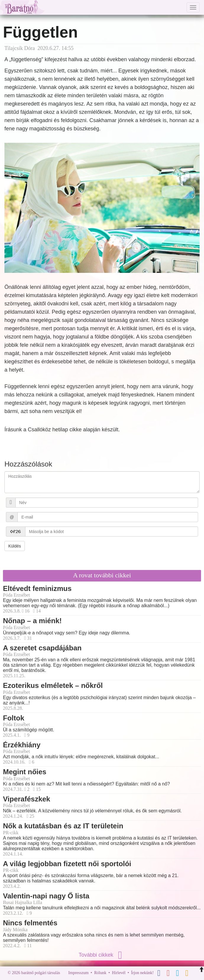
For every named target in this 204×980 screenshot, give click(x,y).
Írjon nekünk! (142, 973)
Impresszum (78, 973)
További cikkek (102, 955)
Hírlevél (119, 973)
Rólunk (100, 973)
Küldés (15, 546)
